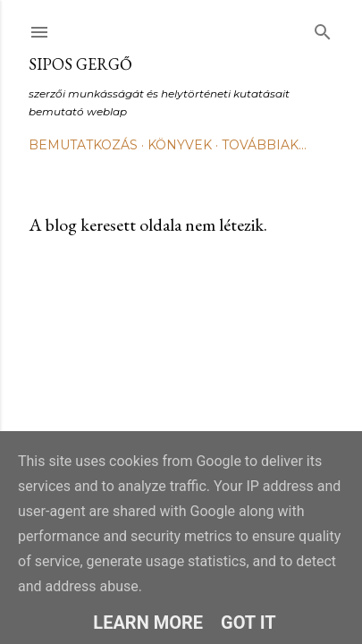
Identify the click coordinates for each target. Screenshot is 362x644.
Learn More (148, 623)
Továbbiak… (264, 145)
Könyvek (180, 145)
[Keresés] (323, 28)
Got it (248, 623)
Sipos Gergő (80, 64)
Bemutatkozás (83, 145)
